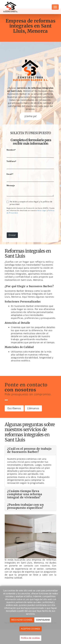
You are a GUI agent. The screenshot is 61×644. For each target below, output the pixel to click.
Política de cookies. (30, 638)
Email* (10, 174)
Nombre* (11, 150)
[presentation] (30, 224)
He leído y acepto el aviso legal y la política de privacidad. (29, 203)
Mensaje (11, 185)
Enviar (12, 235)
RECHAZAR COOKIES (22, 620)
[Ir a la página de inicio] (11, 4)
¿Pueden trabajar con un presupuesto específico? (25, 506)
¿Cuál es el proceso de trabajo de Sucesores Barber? (29, 450)
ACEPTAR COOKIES (30, 629)
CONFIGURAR (43, 620)
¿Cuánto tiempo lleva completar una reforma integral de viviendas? (25, 494)
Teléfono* (11, 161)
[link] (42, 210)
